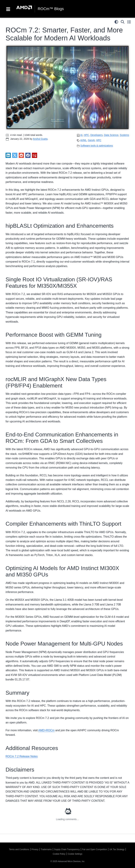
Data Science (111, 135)
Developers (97, 135)
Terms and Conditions (19, 849)
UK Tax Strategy (117, 849)
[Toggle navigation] (8, 9)
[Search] (123, 22)
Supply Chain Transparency (67, 849)
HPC (99, 140)
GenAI (91, 140)
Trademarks (46, 849)
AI (81, 135)
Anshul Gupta (40, 139)
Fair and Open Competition (95, 849)
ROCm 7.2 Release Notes (22, 756)
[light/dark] (116, 22)
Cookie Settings (75, 854)
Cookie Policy (59, 854)
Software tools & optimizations (97, 146)
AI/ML (83, 140)
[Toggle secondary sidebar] (129, 22)
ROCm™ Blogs (51, 9)
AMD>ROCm (47, 730)
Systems (124, 135)
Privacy (35, 849)
